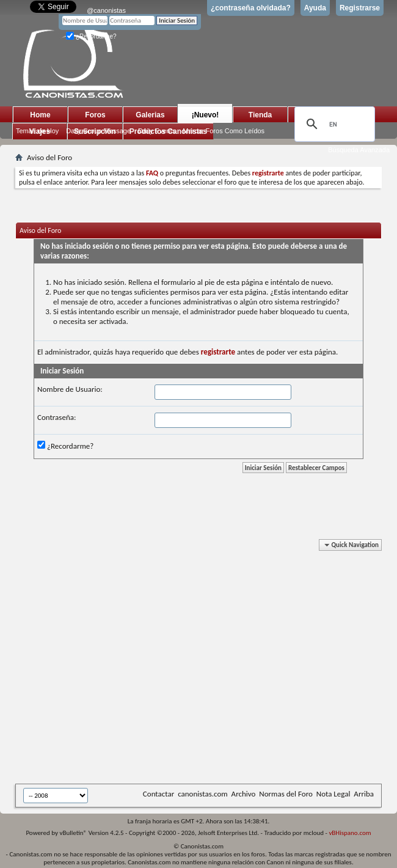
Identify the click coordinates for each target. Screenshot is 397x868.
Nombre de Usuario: (70, 389)
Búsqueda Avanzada (359, 150)
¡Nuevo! (206, 115)
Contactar (158, 794)
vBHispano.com (350, 833)
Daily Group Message (98, 131)
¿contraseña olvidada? (251, 8)
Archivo (244, 794)
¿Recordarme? (91, 36)
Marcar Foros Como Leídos (224, 131)
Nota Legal (333, 794)
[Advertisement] (115, 664)
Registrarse (360, 8)
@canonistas (106, 10)
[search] (333, 124)
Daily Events (157, 131)
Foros (95, 115)
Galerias (150, 115)
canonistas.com (202, 794)
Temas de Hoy (37, 131)
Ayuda (315, 8)
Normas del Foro (286, 794)
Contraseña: (56, 417)
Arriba (364, 794)
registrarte (218, 352)
